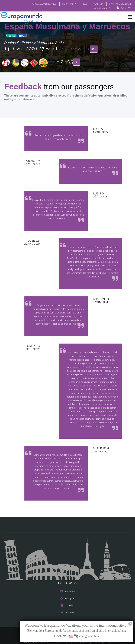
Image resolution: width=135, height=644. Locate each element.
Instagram (67, 595)
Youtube (67, 609)
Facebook (68, 588)
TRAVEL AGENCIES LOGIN (119, 4)
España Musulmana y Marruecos (67, 27)
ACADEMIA (95, 4)
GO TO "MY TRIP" (65, 4)
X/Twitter (67, 602)
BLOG (81, 4)
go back (11, 36)
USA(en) (125, 8)
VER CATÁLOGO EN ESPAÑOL (37, 4)
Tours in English (101, 8)
